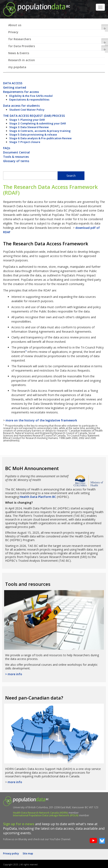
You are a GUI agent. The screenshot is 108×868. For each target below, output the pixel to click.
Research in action (22, 60)
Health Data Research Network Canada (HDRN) (40, 813)
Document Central (16, 152)
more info (15, 782)
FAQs (7, 148)
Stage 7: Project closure (25, 142)
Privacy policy (11, 853)
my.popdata (17, 67)
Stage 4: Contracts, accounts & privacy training (40, 131)
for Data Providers (57, 47)
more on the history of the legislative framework (41, 420)
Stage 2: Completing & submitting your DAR (38, 123)
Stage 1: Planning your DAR (27, 120)
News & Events (19, 53)
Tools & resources (16, 157)
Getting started (15, 87)
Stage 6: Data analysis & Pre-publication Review (40, 138)
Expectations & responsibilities (29, 99)
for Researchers (57, 40)
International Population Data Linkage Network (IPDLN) (46, 815)
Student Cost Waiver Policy (27, 110)
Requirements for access (21, 92)
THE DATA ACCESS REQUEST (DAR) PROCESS (34, 116)
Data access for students (21, 106)
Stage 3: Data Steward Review (29, 127)
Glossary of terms (16, 161)
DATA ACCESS (13, 83)
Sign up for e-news (19, 824)
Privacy (13, 32)
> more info (14, 674)
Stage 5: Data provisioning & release (33, 135)
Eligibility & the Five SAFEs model (31, 96)
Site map (28, 853)
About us (57, 26)
